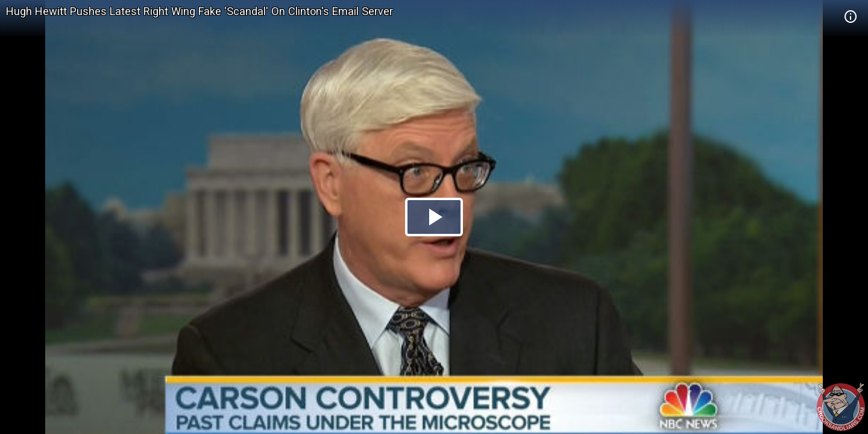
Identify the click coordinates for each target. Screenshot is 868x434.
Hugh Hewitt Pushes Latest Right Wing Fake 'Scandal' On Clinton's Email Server (200, 11)
